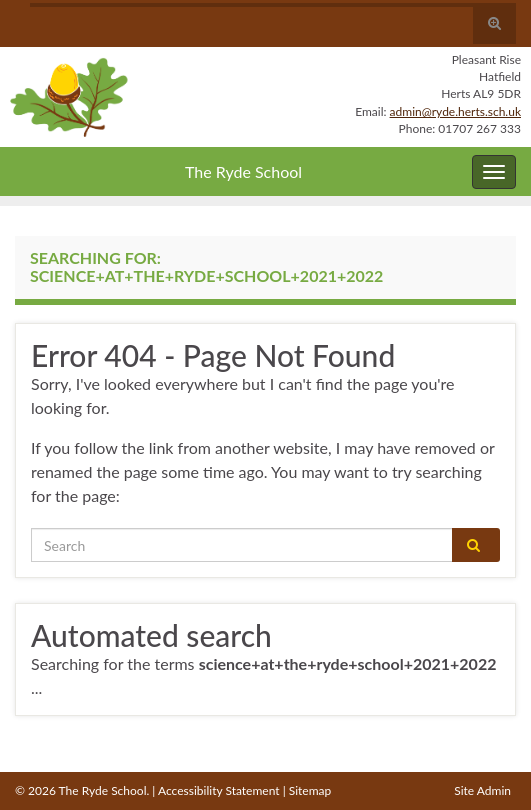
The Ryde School (243, 171)
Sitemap (310, 790)
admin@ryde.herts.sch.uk (455, 111)
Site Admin (482, 790)
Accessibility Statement (219, 790)
